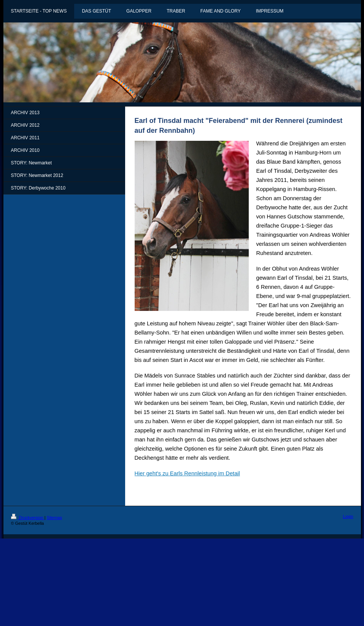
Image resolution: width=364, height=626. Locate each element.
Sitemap (54, 518)
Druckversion (28, 518)
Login (348, 516)
